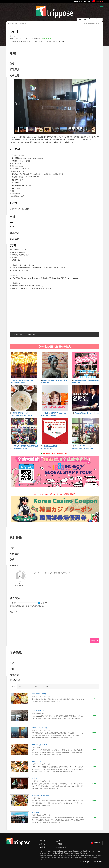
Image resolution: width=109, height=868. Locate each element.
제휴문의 (42, 844)
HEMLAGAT (37, 762)
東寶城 (35, 779)
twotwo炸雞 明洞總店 (40, 745)
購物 (20, 686)
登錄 (89, 1)
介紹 (12, 227)
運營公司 (42, 841)
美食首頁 (15, 23)
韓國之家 (35, 812)
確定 (93, 641)
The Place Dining (39, 694)
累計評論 (14, 69)
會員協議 (42, 847)
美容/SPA (45, 686)
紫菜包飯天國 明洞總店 (41, 795)
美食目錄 (23, 23)
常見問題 (59, 844)
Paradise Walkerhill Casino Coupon (87, 413)
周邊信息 (14, 75)
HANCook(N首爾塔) (40, 728)
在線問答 (59, 841)
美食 (13, 686)
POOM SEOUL (38, 711)
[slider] (39, 603)
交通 (12, 63)
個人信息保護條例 (62, 847)
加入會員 (84, 1)
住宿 (36, 686)
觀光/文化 (28, 686)
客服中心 (77, 1)
